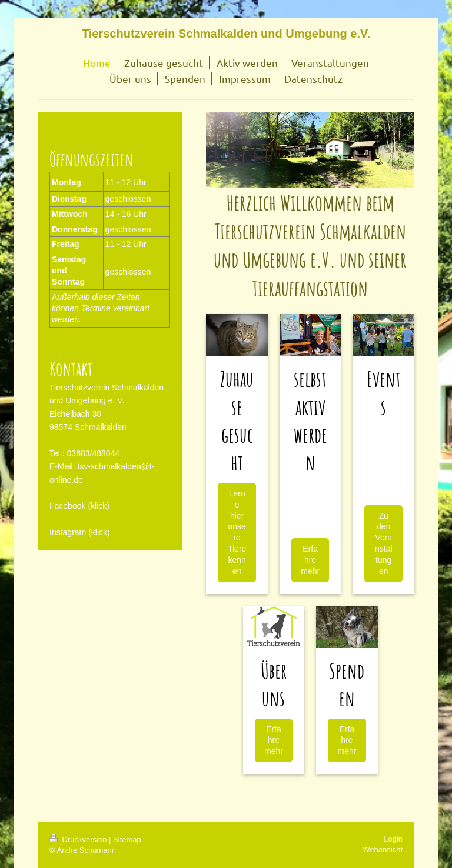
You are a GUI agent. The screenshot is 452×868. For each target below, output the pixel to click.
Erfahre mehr (310, 560)
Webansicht (383, 849)
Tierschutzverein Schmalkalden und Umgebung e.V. (226, 34)
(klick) (99, 506)
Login (393, 839)
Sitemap (127, 839)
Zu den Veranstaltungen (384, 543)
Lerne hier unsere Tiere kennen (237, 532)
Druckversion (79, 839)
